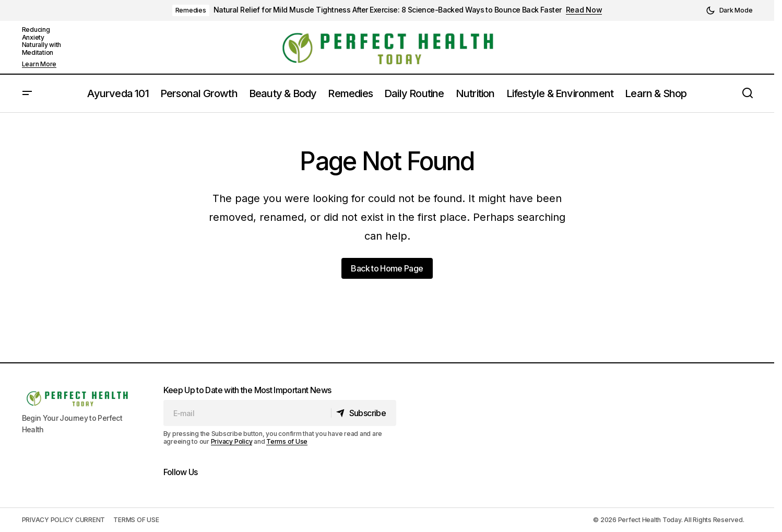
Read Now (584, 10)
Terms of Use (287, 441)
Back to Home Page (387, 268)
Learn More (39, 64)
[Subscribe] (363, 413)
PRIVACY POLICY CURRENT (64, 520)
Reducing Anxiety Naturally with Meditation (42, 41)
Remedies (191, 10)
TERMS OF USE (136, 520)
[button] (729, 10)
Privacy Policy (232, 441)
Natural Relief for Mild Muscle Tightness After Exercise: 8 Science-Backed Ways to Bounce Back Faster (388, 10)
